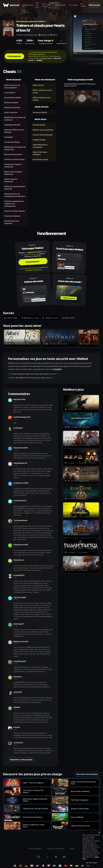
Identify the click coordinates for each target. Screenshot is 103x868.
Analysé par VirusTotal (46, 44)
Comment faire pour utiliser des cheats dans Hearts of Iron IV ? (34, 374)
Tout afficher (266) (68, 318)
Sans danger (46, 40)
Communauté (73, 5)
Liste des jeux (37, 5)
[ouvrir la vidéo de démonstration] (82, 98)
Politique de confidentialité (56, 849)
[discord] (39, 857)
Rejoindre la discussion (21, 760)
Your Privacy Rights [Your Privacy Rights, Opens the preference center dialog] (91, 863)
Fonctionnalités (61, 5)
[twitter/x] (47, 857)
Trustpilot (57, 369)
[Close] (99, 832)
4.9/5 (19, 40)
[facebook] (56, 857)
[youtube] (64, 857)
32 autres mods (46, 58)
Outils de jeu (51, 5)
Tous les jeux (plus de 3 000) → (31, 21)
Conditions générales (35, 849)
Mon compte (83, 5)
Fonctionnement (28, 5)
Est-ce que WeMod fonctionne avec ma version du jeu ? (31, 378)
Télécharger (94, 5)
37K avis (19, 44)
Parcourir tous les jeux (87, 774)
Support (72, 849)
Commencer (14, 56)
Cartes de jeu (44, 5)
